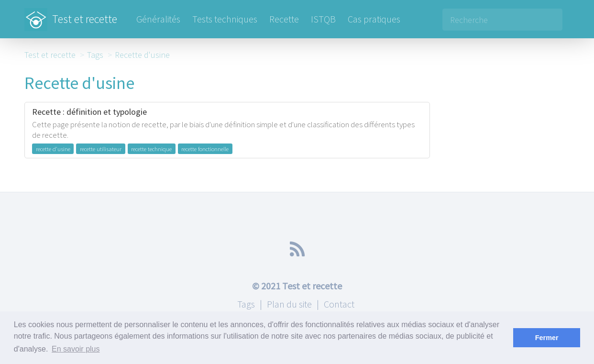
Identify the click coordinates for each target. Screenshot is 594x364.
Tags (95, 55)
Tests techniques (225, 19)
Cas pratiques (374, 19)
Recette (284, 19)
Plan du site (289, 304)
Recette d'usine (142, 55)
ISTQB (323, 19)
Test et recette (71, 14)
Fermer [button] (547, 338)
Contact (339, 304)
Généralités (158, 19)
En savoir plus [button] (76, 349)
